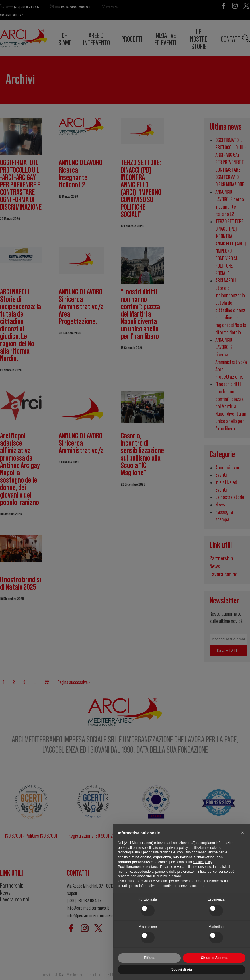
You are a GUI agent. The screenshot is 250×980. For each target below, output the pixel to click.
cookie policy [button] (202, 862)
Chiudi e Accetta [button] (214, 958)
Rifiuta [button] (149, 958)
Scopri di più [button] (182, 969)
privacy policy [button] (177, 848)
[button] (243, 833)
